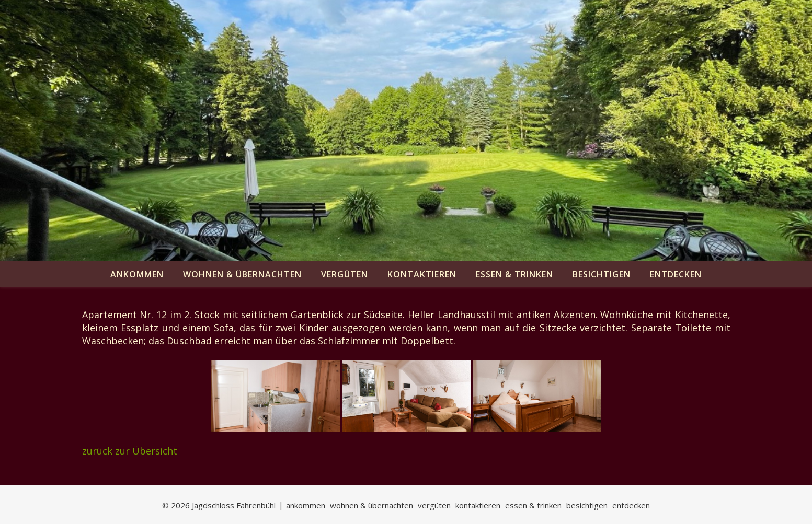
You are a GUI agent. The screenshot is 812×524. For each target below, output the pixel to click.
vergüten (345, 274)
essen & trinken (514, 274)
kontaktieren (422, 274)
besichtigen (602, 274)
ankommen (137, 274)
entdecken (676, 274)
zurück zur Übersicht (130, 451)
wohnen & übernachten (242, 274)
